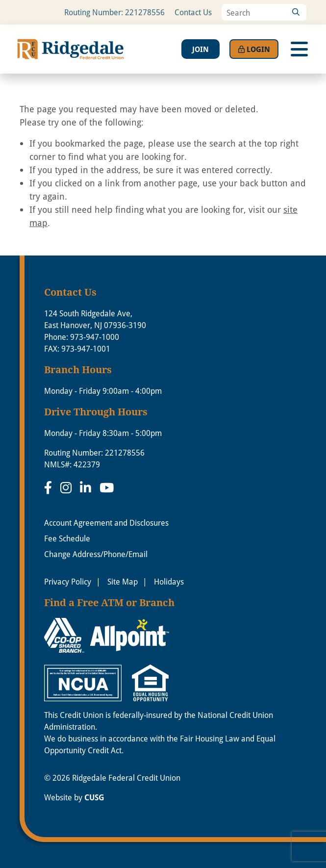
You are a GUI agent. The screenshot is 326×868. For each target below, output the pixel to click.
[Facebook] (50, 487)
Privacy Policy (68, 581)
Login (254, 49)
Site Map (123, 581)
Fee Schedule (67, 538)
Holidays (169, 581)
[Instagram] (68, 487)
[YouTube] (107, 487)
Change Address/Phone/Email (96, 554)
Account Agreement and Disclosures (106, 523)
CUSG (94, 797)
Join (201, 49)
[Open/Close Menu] (299, 49)
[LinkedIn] (87, 487)
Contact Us (193, 12)
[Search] (296, 12)
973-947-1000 (95, 337)
